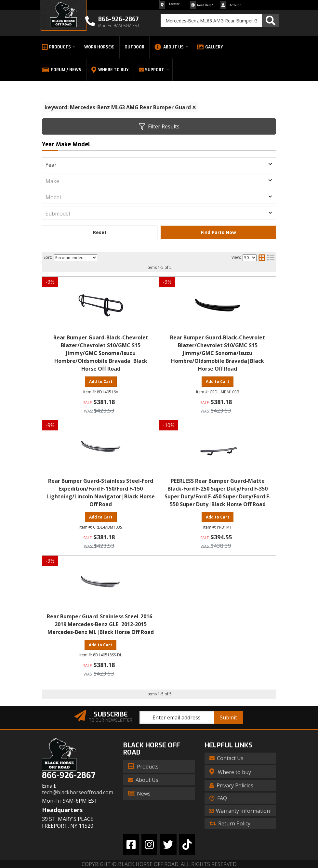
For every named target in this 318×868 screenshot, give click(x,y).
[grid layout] (262, 257)
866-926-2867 (69, 776)
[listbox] (159, 164)
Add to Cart (101, 381)
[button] (220, 20)
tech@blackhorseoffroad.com (78, 792)
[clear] (194, 107)
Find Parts (218, 232)
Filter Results (159, 126)
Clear (100, 232)
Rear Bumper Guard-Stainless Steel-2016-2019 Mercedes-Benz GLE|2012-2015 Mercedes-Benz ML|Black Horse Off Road (100, 624)
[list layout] (271, 257)
